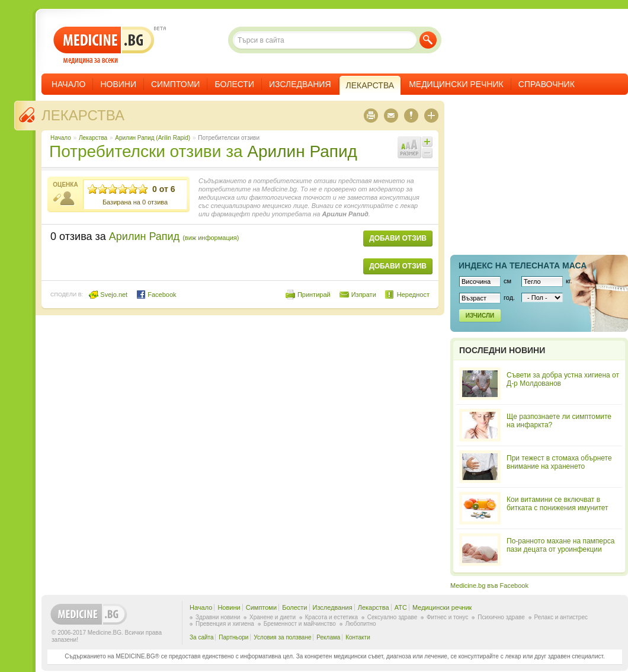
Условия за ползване (282, 637)
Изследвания (300, 84)
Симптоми (175, 84)
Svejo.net (108, 295)
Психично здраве (501, 617)
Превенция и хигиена (225, 624)
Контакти (358, 637)
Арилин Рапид (302, 151)
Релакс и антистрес (561, 617)
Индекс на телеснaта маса (523, 265)
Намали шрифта (427, 153)
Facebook (156, 295)
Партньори (233, 637)
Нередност (413, 295)
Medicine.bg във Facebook (489, 585)
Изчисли (480, 316)
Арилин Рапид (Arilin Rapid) (153, 138)
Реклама (328, 637)
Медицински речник (456, 84)
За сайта (202, 637)
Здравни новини (218, 617)
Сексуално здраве (392, 617)
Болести (234, 84)
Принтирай (314, 295)
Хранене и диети (273, 617)
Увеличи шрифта (427, 142)
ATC (401, 607)
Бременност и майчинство (300, 624)
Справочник (547, 84)
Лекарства (83, 115)
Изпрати (364, 295)
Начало (68, 84)
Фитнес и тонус (447, 617)
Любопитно (361, 624)
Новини (118, 84)
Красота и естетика (331, 617)
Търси (428, 40)
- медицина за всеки (104, 45)
